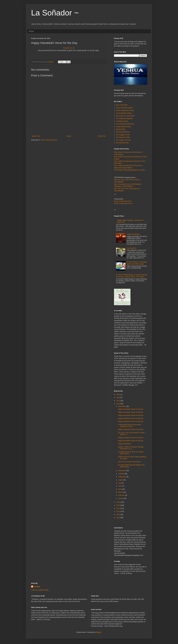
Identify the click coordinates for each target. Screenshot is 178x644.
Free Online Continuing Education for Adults (129, 170)
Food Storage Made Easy (125, 124)
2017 (118, 401)
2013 (118, 508)
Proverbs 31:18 (69, 48)
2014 (118, 505)
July (120, 483)
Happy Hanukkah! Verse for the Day (131, 409)
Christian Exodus (122, 121)
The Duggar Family (123, 135)
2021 (118, 395)
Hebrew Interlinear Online (125, 110)
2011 (118, 515)
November (122, 471)
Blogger (98, 632)
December (122, 406)
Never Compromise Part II (123, 203)
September (122, 477)
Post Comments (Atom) (49, 140)
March (121, 492)
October (121, 474)
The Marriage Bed (122, 143)
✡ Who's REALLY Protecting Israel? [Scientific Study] (137, 263)
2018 (118, 398)
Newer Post (36, 136)
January (121, 498)
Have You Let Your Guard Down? (130, 462)
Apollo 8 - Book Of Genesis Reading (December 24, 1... (131, 448)
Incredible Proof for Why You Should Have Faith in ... (131, 453)
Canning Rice (132, 248)
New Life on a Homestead (125, 116)
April (120, 489)
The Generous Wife (123, 137)
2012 (118, 511)
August (121, 480)
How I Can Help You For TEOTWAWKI (128, 184)
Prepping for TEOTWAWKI (123, 186)
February (122, 495)
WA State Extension (123, 132)
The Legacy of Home (123, 140)
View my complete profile (40, 590)
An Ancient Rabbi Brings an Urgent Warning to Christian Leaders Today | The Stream (131, 276)
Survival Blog (121, 129)
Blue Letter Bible (122, 105)
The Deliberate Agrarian (124, 118)
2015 (118, 502)
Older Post (102, 136)
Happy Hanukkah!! (133, 234)
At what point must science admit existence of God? (129, 426)
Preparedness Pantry (123, 127)
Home (31, 31)
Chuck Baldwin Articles (124, 113)
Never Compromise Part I (123, 201)
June (120, 486)
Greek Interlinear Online (124, 108)
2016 (118, 404)
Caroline (37, 587)
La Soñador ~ (55, 13)
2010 (118, 518)
